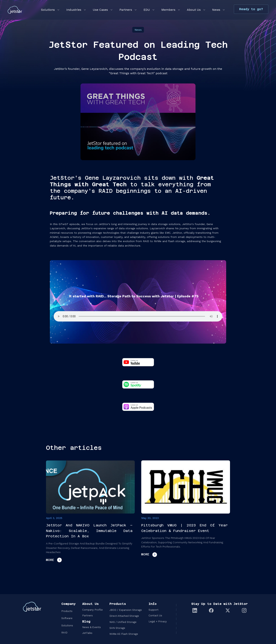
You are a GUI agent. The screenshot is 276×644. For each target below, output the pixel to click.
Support (154, 610)
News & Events (92, 627)
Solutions (67, 625)
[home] (15, 10)
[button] (50, 10)
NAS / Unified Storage (123, 622)
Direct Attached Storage (124, 616)
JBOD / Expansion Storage (126, 610)
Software (67, 618)
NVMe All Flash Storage (124, 634)
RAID (64, 633)
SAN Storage (117, 628)
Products (67, 611)
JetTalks (87, 633)
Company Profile (92, 610)
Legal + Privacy (158, 621)
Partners (87, 616)
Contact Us (155, 616)
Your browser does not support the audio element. (138, 316)
